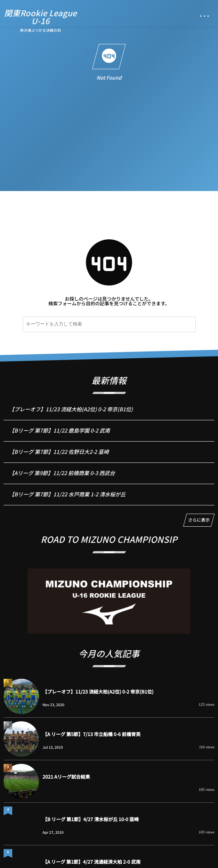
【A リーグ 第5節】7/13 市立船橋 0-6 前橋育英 (92, 734)
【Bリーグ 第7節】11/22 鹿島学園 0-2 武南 (59, 435)
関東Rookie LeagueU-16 (41, 17)
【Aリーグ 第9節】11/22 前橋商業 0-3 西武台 (62, 477)
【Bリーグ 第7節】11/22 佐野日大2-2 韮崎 (59, 456)
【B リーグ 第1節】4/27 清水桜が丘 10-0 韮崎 (91, 819)
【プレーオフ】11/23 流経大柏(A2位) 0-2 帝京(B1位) (71, 413)
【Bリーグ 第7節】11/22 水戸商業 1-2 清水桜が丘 (67, 498)
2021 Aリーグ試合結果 (66, 777)
